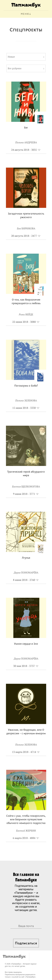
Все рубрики (15, 68)
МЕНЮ (25, 14)
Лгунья (26, 558)
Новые (11, 57)
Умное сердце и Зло (26, 644)
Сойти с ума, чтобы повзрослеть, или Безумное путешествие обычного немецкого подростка (26, 820)
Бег (26, 128)
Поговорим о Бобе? (26, 386)
